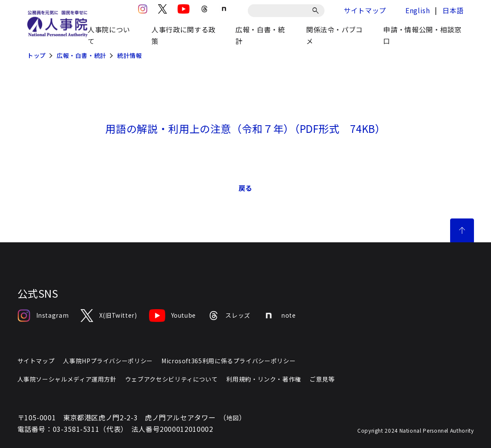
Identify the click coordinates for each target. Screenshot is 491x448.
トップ (37, 55)
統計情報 (130, 55)
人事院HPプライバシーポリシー (108, 361)
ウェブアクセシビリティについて (172, 379)
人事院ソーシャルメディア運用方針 (67, 379)
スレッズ (229, 316)
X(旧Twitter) (109, 316)
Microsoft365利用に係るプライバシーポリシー (228, 361)
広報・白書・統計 (82, 55)
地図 (233, 418)
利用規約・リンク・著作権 (264, 379)
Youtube (172, 316)
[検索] (317, 11)
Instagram (43, 316)
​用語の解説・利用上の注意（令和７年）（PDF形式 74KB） (245, 128)
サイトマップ (365, 10)
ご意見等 (322, 379)
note (279, 316)
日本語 (453, 10)
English (418, 10)
